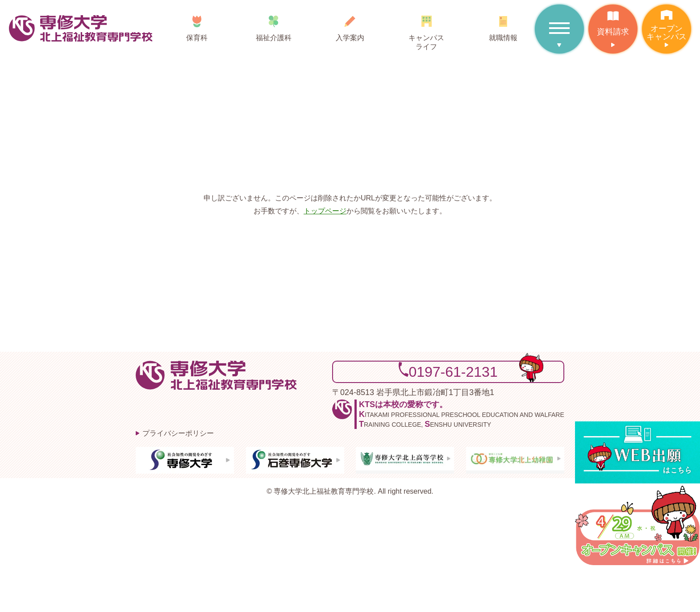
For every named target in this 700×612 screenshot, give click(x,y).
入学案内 (350, 25)
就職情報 (503, 25)
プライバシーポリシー (178, 433)
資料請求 (613, 20)
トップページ (325, 211)
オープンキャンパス (667, 23)
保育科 (197, 25)
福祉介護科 (273, 25)
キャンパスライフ (427, 30)
